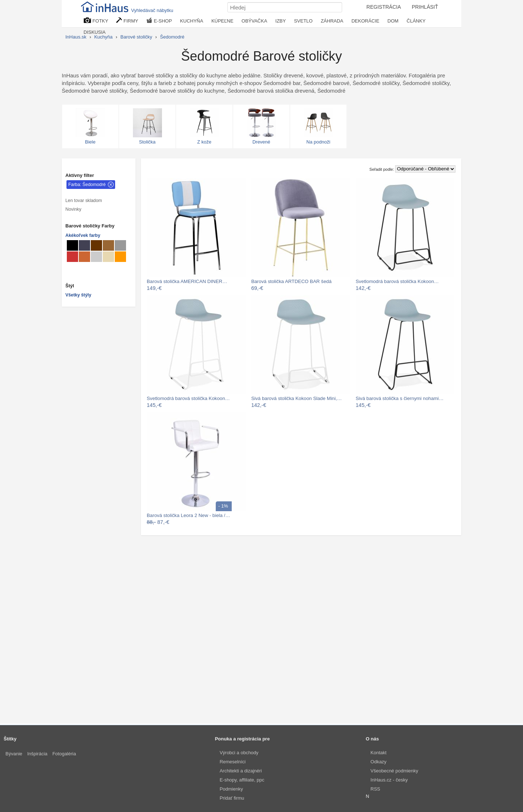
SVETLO (303, 21)
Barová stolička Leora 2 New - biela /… (188, 515)
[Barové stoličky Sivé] (120, 245)
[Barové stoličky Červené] (72, 257)
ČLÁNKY (416, 21)
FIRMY (127, 21)
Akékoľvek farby (83, 235)
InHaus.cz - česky (389, 780)
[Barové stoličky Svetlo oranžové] (120, 257)
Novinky (73, 209)
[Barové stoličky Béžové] (108, 257)
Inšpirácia (37, 754)
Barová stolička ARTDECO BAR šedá (291, 281)
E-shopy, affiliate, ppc (242, 780)
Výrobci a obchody (239, 753)
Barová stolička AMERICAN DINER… (187, 281)
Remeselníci (233, 762)
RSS (375, 789)
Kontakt (378, 753)
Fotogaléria (64, 754)
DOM (393, 21)
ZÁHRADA (332, 21)
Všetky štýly (78, 295)
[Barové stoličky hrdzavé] (84, 257)
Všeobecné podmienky (394, 771)
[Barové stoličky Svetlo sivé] (96, 257)
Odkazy (378, 762)
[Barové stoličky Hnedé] (96, 245)
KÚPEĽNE (222, 21)
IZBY (281, 21)
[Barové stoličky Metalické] (84, 245)
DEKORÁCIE (366, 21)
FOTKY (96, 21)
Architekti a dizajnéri (241, 771)
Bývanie (14, 754)
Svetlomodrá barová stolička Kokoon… (397, 281)
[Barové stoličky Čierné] (72, 245)
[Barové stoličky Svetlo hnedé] (108, 245)
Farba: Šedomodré (87, 185)
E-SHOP (159, 21)
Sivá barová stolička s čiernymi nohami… (400, 398)
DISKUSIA (95, 32)
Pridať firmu (232, 798)
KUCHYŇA (192, 21)
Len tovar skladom (84, 201)
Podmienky (231, 789)
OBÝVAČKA (254, 21)
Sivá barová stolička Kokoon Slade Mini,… (297, 398)
